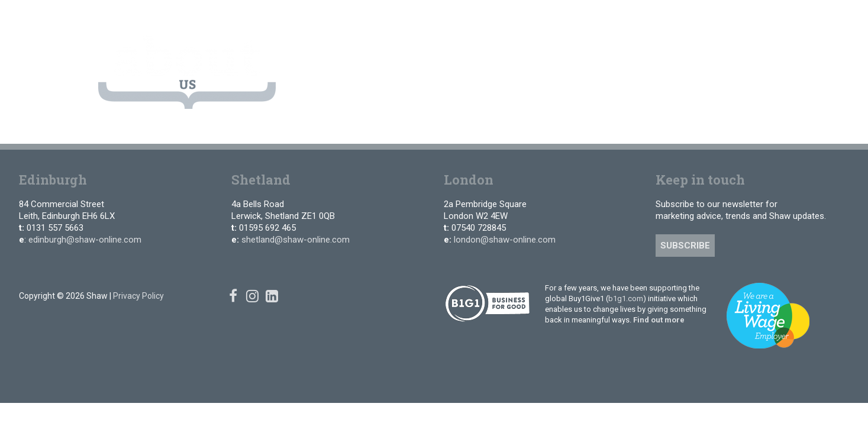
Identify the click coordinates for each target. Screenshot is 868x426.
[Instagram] (744, 17)
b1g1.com (626, 298)
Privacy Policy (138, 296)
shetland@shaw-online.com (296, 240)
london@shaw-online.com (505, 240)
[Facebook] (726, 17)
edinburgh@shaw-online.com (85, 240)
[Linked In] (761, 17)
